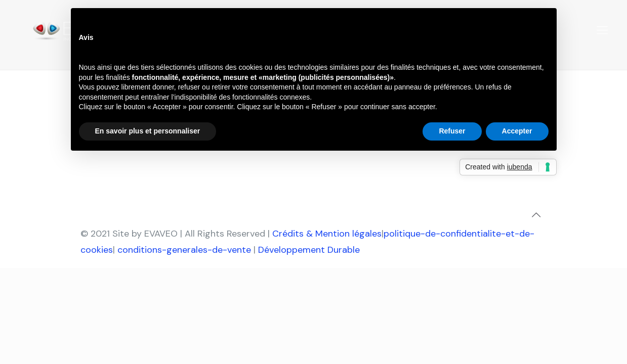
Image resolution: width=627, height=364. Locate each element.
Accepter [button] (517, 131)
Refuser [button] (452, 131)
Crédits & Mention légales (327, 234)
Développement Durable (309, 250)
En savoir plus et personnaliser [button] (148, 131)
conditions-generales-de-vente (184, 250)
